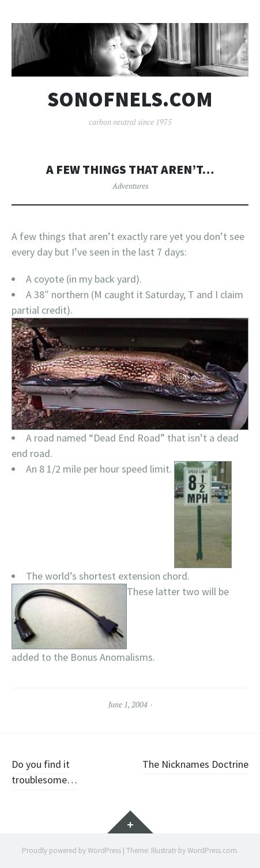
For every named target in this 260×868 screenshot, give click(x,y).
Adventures (130, 186)
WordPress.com (212, 850)
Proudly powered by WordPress (71, 850)
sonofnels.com (130, 100)
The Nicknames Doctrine (195, 764)
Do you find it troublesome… (44, 772)
